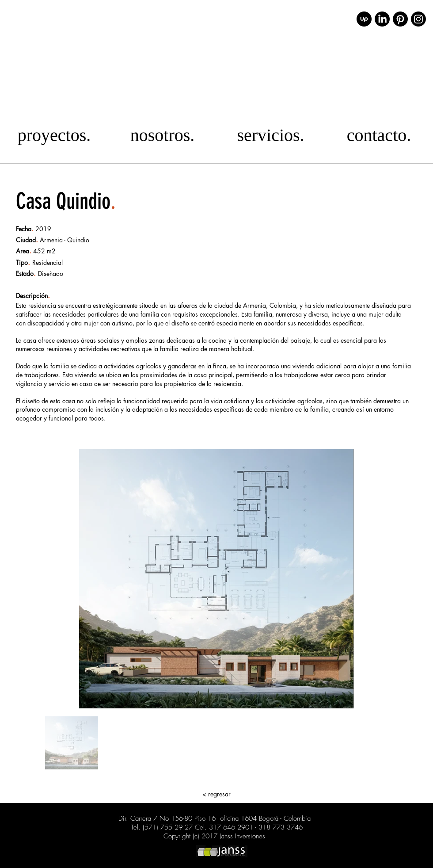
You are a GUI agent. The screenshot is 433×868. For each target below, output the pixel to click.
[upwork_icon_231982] (364, 19)
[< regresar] (216, 794)
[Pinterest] (400, 19)
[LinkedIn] (382, 19)
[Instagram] (418, 19)
